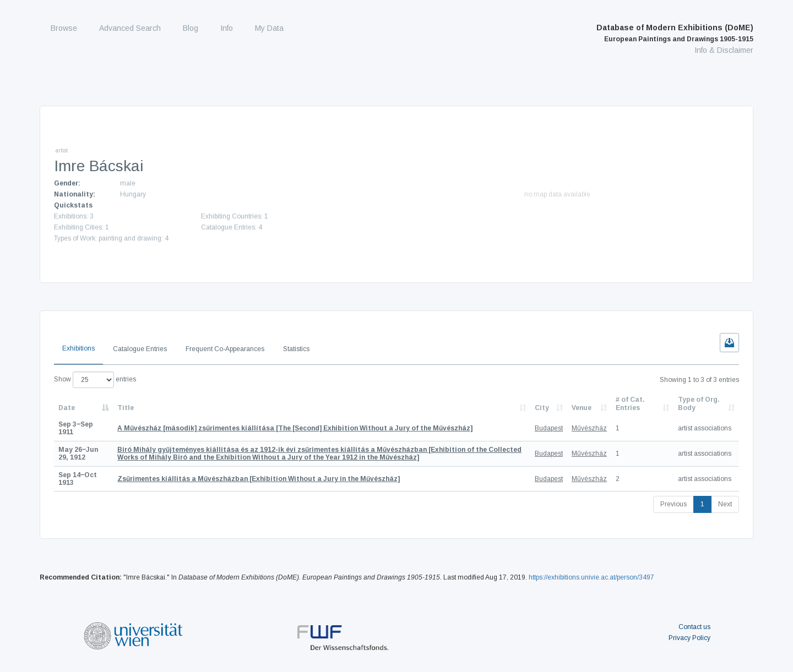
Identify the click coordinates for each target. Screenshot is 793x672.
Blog (191, 28)
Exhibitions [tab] (78, 348)
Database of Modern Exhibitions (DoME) (675, 33)
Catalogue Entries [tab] (140, 349)
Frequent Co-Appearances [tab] (225, 349)
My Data (269, 28)
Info (227, 28)
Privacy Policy (689, 638)
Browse (64, 28)
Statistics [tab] (296, 349)
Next (725, 504)
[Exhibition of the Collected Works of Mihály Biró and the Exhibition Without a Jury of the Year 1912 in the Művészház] (319, 454)
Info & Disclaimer (724, 50)
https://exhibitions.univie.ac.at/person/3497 (591, 577)
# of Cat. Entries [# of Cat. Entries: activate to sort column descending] (630, 403)
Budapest (549, 428)
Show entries (95, 380)
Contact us (694, 627)
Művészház (589, 428)
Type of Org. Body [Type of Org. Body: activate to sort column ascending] (699, 403)
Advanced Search (130, 28)
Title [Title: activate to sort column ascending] (126, 408)
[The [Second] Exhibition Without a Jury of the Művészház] (295, 428)
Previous (673, 504)
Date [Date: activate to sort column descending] (67, 408)
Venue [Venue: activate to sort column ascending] (582, 408)
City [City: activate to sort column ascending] (542, 408)
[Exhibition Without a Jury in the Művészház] (259, 479)
